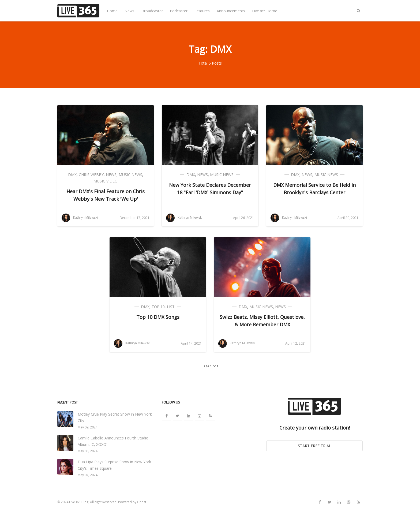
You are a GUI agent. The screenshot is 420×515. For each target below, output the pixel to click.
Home (112, 11)
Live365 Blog (79, 502)
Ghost (142, 502)
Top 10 (158, 307)
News (130, 11)
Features (202, 11)
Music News (130, 175)
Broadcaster (152, 11)
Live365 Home (265, 11)
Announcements (231, 11)
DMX (72, 175)
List (171, 307)
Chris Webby (91, 175)
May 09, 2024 (88, 427)
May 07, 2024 (88, 475)
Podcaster (179, 11)
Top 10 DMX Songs (158, 317)
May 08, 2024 (88, 451)
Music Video (106, 181)
